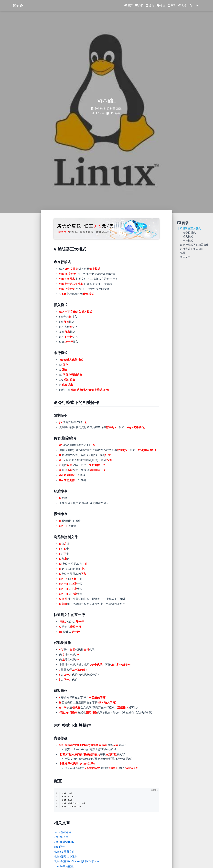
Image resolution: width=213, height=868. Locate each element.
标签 (161, 5)
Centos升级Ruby (64, 842)
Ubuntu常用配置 (64, 866)
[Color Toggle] (197, 6)
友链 (182, 5)
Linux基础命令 (63, 832)
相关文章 (185, 257)
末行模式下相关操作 (192, 249)
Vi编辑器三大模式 (190, 228)
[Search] (191, 6)
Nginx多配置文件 (64, 852)
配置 (183, 253)
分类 (150, 5)
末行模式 (188, 241)
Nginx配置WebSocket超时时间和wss (77, 861)
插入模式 (188, 237)
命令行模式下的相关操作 (194, 245)
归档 (139, 5)
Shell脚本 (60, 847)
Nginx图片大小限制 (66, 857)
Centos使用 (61, 837)
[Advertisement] (19, 272)
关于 (172, 5)
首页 (129, 5)
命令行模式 (189, 233)
